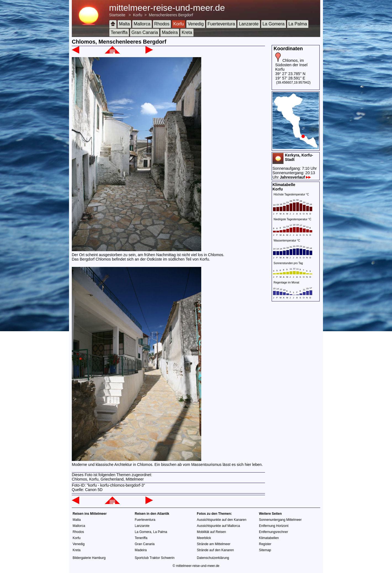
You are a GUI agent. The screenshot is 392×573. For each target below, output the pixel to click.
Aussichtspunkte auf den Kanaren (222, 520)
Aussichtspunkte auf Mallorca (218, 526)
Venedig (196, 24)
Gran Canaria (145, 32)
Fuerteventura (221, 24)
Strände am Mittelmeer (214, 544)
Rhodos (162, 24)
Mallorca (142, 24)
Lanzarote (249, 24)
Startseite (117, 15)
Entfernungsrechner (273, 532)
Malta (124, 24)
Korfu (138, 15)
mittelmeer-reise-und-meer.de (167, 8)
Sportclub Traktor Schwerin (155, 558)
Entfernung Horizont (274, 526)
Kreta (187, 32)
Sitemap (265, 550)
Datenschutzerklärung (213, 558)
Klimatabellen (269, 538)
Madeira (170, 32)
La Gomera (274, 24)
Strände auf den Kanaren (215, 550)
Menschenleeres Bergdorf (171, 15)
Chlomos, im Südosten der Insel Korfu (291, 65)
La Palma (298, 24)
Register (265, 544)
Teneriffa (119, 32)
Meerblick (204, 538)
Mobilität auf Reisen (211, 532)
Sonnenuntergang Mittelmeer (280, 520)
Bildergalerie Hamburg (89, 558)
